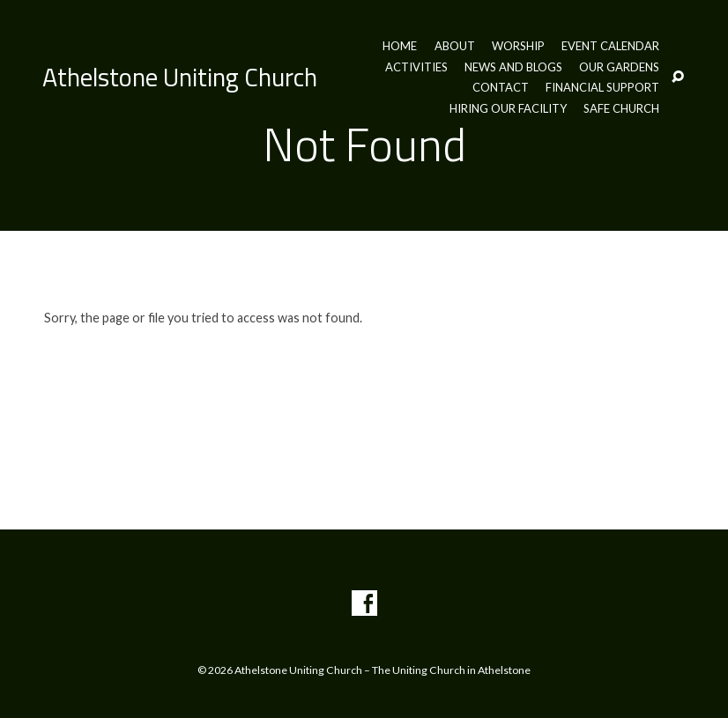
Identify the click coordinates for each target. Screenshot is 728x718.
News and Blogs (513, 67)
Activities (416, 67)
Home (400, 46)
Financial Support (602, 88)
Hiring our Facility (508, 109)
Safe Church (621, 109)
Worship (518, 46)
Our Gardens (619, 67)
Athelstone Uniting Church (180, 77)
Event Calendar (610, 46)
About (455, 46)
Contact (501, 88)
